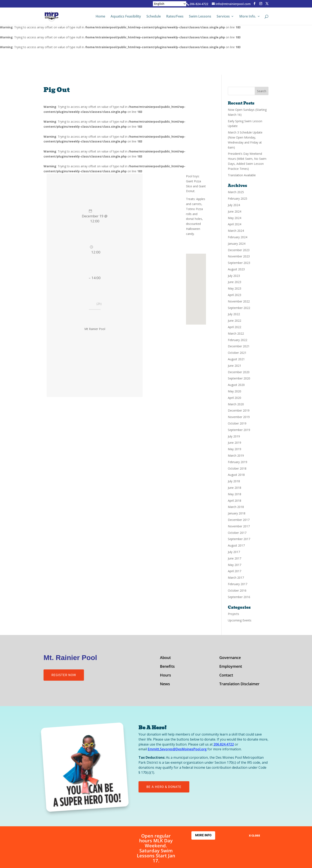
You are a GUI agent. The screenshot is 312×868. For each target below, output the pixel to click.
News (165, 684)
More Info (203, 835)
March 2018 (236, 507)
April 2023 (235, 295)
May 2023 (235, 288)
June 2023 (235, 282)
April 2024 (235, 224)
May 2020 (235, 391)
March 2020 (236, 404)
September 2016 (239, 597)
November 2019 (239, 417)
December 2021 (239, 346)
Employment (231, 667)
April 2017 (235, 571)
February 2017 (238, 584)
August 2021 (236, 359)
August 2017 (236, 545)
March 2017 (236, 578)
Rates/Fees (175, 17)
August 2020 (236, 385)
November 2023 (239, 256)
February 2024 (238, 237)
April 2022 (235, 327)
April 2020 (235, 398)
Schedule (154, 17)
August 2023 (236, 269)
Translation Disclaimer (239, 684)
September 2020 (239, 378)
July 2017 (234, 552)
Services (223, 17)
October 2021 (237, 353)
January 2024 (237, 244)
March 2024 (236, 231)
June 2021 (235, 366)
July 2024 (234, 205)
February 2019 (238, 462)
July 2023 (234, 276)
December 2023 (239, 250)
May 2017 (235, 565)
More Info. (248, 17)
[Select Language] (170, 4)
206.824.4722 (224, 744)
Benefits (167, 667)
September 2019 (239, 430)
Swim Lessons (200, 17)
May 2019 (235, 449)
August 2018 (236, 475)
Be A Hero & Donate (164, 787)
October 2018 (237, 468)
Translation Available (242, 175)
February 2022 (238, 340)
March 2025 (236, 192)
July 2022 (234, 314)
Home (100, 17)
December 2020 (239, 372)
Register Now (64, 675)
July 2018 (234, 481)
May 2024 (235, 218)
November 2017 (239, 526)
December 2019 (239, 410)
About (165, 658)
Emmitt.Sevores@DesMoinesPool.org (177, 749)
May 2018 (235, 494)
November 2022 (239, 301)
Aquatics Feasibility (126, 17)
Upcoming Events (240, 620)
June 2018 (235, 488)
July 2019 (234, 436)
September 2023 (239, 263)
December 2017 (239, 520)
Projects (233, 614)
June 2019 (235, 443)
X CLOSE (254, 835)
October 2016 (237, 590)
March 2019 (236, 455)
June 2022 (235, 321)
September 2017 (239, 539)
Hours (165, 676)
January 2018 (237, 513)
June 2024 (235, 211)
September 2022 (239, 308)
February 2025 (238, 198)
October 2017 (237, 533)
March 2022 (236, 333)
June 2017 (235, 558)
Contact (226, 676)
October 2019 (237, 423)
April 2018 (235, 501)
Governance (230, 658)
